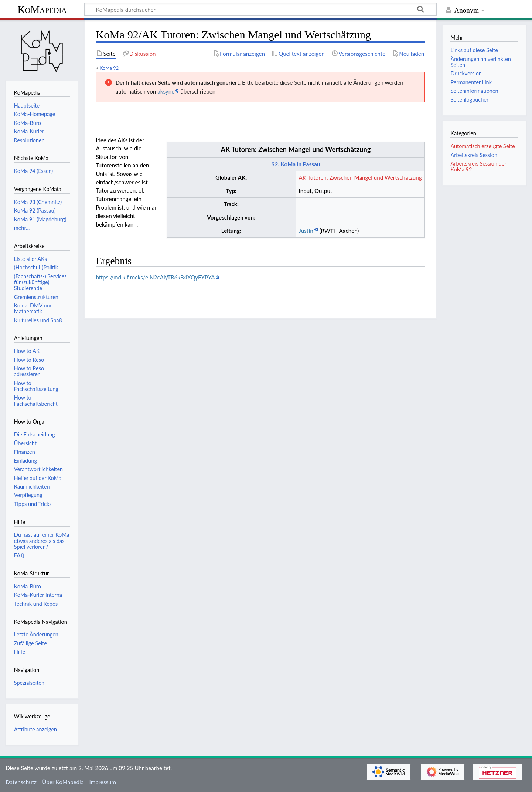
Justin (306, 231)
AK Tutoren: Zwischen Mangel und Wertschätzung (296, 149)
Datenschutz (21, 782)
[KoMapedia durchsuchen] (260, 9)
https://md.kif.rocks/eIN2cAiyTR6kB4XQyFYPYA (155, 277)
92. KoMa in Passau (296, 164)
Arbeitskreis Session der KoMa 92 (478, 166)
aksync (166, 91)
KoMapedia (42, 9)
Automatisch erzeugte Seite (482, 146)
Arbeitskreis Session (474, 155)
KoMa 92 (109, 68)
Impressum (103, 782)
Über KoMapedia (63, 782)
